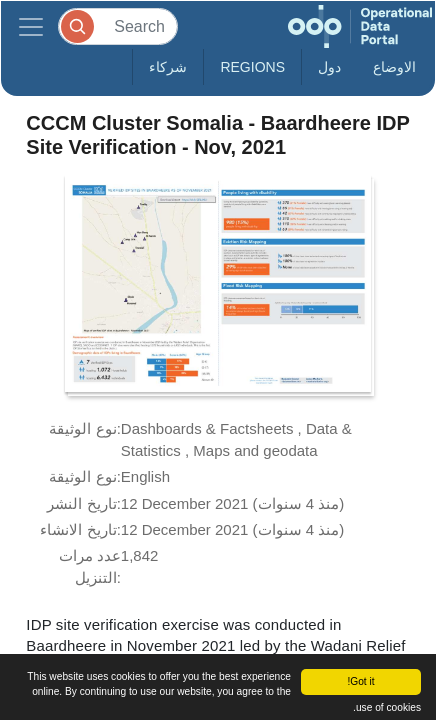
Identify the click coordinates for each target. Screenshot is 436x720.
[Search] (118, 26)
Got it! (360, 681)
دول (329, 67)
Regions (252, 67)
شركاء (168, 67)
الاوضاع (394, 67)
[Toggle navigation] (31, 26)
